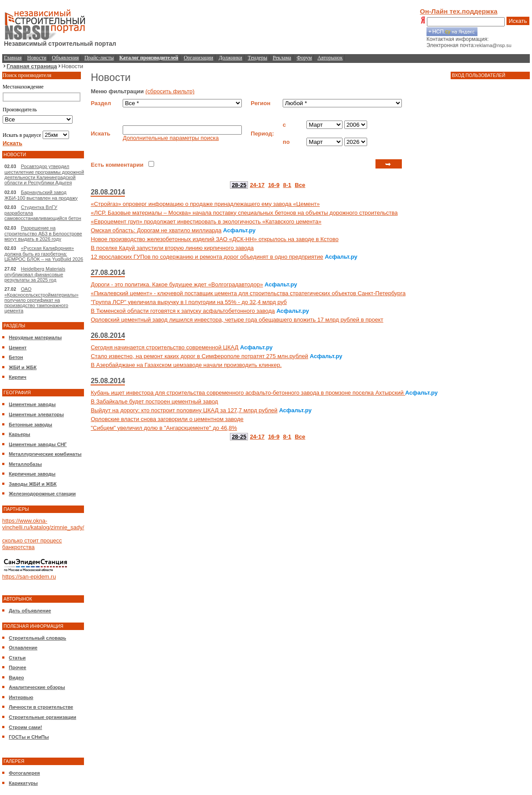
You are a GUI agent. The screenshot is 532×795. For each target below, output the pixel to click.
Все (300, 185)
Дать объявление (30, 611)
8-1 (287, 185)
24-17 (257, 185)
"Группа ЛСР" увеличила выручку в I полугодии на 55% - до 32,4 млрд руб (189, 302)
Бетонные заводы (31, 425)
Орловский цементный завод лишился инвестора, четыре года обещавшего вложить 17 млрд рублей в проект (237, 320)
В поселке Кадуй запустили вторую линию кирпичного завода (172, 248)
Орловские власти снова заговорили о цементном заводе (167, 419)
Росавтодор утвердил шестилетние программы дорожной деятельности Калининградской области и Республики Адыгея (44, 174)
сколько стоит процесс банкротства (32, 544)
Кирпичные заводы (32, 474)
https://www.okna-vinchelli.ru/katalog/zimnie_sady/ (43, 524)
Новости (37, 58)
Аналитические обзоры (37, 687)
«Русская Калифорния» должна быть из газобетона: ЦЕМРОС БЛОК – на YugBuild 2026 (44, 254)
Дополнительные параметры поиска (171, 138)
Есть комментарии (117, 165)
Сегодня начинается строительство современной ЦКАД (164, 347)
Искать (518, 21)
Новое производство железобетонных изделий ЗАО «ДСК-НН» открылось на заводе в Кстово (214, 239)
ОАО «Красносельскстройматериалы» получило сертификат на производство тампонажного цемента (42, 300)
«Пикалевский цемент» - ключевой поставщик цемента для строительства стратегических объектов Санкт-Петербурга (248, 293)
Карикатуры (23, 783)
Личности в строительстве (41, 707)
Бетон (16, 357)
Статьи (17, 658)
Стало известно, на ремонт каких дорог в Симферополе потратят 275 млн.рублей (199, 356)
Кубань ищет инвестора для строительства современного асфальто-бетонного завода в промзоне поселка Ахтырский (248, 393)
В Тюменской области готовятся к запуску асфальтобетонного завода (183, 311)
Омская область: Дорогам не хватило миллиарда (156, 230)
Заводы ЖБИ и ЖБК (33, 484)
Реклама (282, 58)
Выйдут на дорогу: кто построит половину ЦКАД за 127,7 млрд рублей (184, 410)
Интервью (21, 697)
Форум (304, 58)
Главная (13, 58)
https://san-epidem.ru (29, 577)
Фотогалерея (24, 773)
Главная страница (32, 66)
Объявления (65, 58)
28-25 (239, 185)
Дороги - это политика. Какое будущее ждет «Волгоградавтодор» (177, 284)
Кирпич (18, 377)
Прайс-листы (99, 58)
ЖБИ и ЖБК (23, 367)
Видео (16, 678)
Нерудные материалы (35, 337)
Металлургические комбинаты (45, 454)
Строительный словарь (38, 638)
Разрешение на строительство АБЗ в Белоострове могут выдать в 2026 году (43, 233)
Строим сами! (26, 727)
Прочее (18, 667)
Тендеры (258, 58)
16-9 (274, 185)
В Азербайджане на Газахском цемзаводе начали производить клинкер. (186, 365)
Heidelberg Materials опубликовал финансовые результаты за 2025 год (35, 274)
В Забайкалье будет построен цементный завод (154, 401)
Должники (231, 58)
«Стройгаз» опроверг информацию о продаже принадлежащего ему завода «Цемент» (205, 204)
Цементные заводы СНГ (38, 444)
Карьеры (20, 434)
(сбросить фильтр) (170, 91)
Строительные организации (42, 717)
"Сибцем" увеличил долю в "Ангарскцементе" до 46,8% (164, 428)
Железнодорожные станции (42, 494)
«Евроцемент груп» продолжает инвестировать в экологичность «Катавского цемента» (206, 222)
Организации (199, 58)
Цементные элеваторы (36, 414)
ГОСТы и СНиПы (29, 737)
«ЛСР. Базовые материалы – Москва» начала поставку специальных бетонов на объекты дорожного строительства (244, 213)
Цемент (18, 348)
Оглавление (23, 648)
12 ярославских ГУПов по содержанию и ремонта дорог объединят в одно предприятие (207, 257)
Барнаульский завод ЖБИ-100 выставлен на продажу (41, 195)
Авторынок (330, 58)
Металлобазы (25, 464)
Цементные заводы (32, 404)
